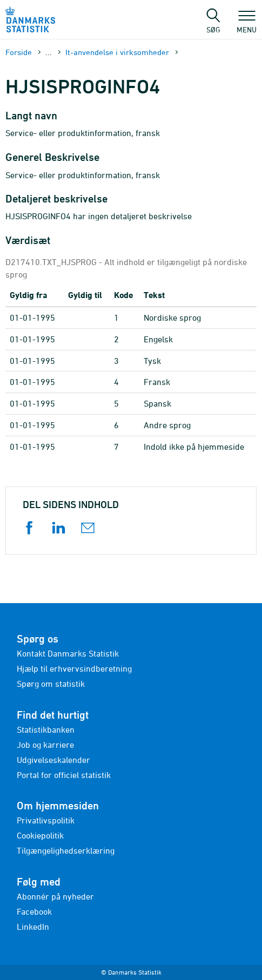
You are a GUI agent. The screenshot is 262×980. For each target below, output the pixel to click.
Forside (19, 52)
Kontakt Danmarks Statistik (68, 653)
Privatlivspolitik (46, 820)
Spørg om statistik (51, 684)
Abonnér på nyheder (55, 896)
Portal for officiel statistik (64, 775)
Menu (247, 24)
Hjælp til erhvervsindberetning (74, 668)
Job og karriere (45, 745)
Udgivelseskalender (53, 760)
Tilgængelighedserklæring (66, 850)
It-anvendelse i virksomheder (117, 52)
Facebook (34, 911)
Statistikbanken (46, 729)
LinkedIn (33, 927)
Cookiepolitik (40, 835)
